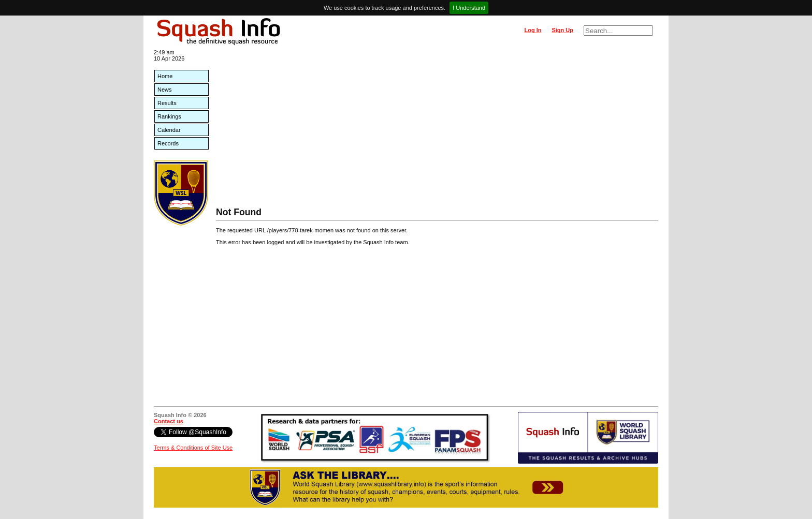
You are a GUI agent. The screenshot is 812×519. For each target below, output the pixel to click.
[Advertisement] (437, 129)
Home (165, 76)
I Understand (469, 8)
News (165, 90)
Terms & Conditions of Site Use (193, 448)
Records (168, 143)
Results (167, 103)
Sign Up (562, 30)
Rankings (169, 116)
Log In (533, 30)
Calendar (169, 130)
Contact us (169, 421)
